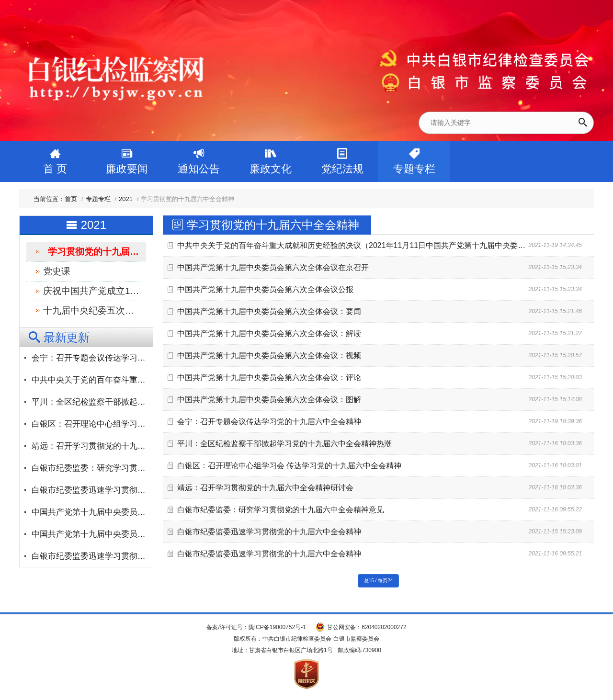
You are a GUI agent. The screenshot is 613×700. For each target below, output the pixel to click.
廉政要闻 (127, 158)
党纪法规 (342, 158)
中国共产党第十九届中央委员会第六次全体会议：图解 (269, 400)
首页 (71, 199)
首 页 (55, 158)
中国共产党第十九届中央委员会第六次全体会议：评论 (269, 378)
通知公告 (199, 158)
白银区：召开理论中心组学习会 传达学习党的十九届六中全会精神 (289, 466)
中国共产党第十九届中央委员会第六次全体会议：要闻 (269, 311)
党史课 (57, 271)
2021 (126, 199)
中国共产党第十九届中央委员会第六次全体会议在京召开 (273, 267)
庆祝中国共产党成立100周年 (95, 291)
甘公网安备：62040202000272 (367, 627)
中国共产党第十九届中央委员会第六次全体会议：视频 (269, 356)
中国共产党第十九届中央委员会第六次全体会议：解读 (269, 333)
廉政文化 (271, 158)
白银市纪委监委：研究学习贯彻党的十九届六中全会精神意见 (281, 510)
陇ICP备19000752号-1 (277, 627)
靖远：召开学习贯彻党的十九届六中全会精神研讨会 (265, 488)
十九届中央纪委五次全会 (93, 310)
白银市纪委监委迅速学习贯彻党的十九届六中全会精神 (269, 532)
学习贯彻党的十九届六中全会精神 (97, 252)
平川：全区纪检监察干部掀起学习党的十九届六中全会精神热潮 (284, 444)
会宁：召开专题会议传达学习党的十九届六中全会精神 (269, 422)
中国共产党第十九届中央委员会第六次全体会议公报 (265, 289)
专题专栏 (414, 158)
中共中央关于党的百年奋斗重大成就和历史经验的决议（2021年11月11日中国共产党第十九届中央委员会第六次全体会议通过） (393, 245)
